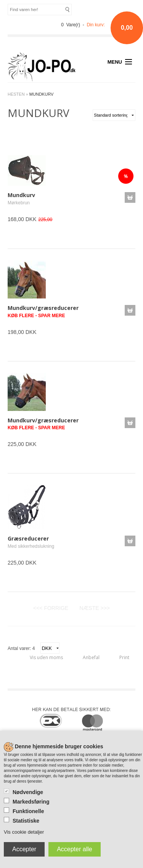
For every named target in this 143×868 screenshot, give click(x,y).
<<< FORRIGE (51, 608)
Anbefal (91, 657)
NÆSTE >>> (95, 608)
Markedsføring (31, 802)
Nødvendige (28, 792)
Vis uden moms (46, 657)
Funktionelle (28, 811)
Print (124, 657)
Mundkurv (21, 195)
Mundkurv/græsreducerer (43, 308)
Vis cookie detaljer (24, 832)
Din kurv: (96, 25)
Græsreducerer (28, 538)
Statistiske (26, 821)
